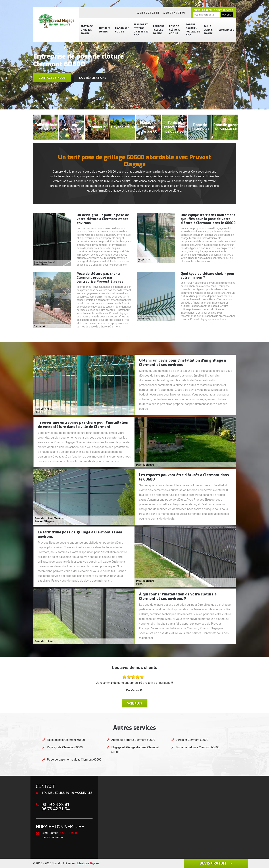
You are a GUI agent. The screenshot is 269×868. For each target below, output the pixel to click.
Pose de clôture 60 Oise (174, 30)
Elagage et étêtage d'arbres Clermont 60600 (135, 750)
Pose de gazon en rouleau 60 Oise (193, 30)
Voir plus (135, 704)
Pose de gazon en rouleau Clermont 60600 (74, 760)
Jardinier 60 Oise (105, 30)
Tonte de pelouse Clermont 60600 (198, 747)
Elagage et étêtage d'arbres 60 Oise (141, 30)
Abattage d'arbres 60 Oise (87, 30)
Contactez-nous (52, 78)
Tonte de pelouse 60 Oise (159, 30)
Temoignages (226, 30)
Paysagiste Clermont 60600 (65, 747)
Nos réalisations (93, 78)
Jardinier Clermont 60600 (192, 740)
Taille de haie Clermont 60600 (66, 740)
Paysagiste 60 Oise (122, 30)
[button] (131, 106)
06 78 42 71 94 (174, 13)
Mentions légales (88, 863)
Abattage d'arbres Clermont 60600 (133, 740)
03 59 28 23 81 (148, 13)
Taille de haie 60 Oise (208, 30)
